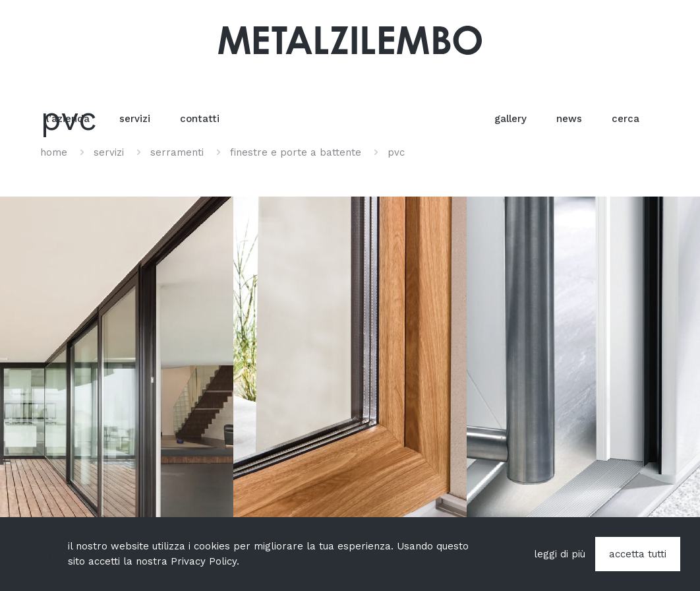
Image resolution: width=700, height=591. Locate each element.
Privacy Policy (204, 561)
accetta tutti (638, 554)
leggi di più (560, 554)
